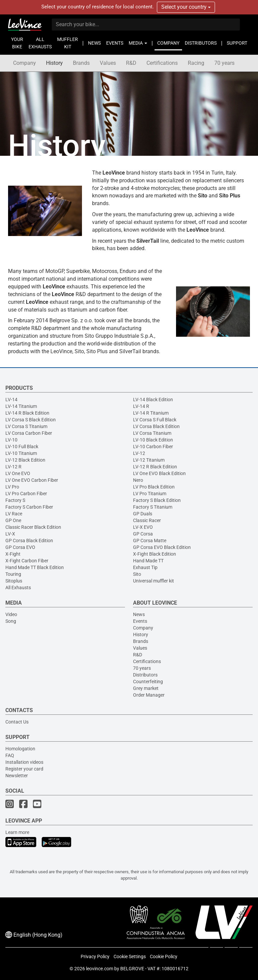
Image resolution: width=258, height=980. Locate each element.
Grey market (146, 688)
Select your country (186, 7)
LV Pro (12, 487)
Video (11, 614)
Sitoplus (14, 581)
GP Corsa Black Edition (29, 541)
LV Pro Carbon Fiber (26, 494)
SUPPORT (237, 43)
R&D (131, 63)
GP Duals (143, 514)
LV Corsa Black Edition (156, 426)
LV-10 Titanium (21, 453)
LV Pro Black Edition (154, 487)
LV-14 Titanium (21, 406)
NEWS (94, 43)
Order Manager (149, 695)
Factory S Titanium (153, 507)
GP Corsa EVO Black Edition (162, 547)
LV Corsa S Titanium (26, 426)
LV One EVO (18, 473)
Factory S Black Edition (157, 500)
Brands (81, 63)
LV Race (14, 514)
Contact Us (17, 722)
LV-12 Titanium (149, 460)
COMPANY (168, 43)
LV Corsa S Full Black (155, 420)
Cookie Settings (130, 956)
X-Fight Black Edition (155, 554)
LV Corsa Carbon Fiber (29, 433)
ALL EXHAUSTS (40, 43)
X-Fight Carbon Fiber (27, 561)
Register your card (24, 769)
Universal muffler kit (154, 581)
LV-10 (11, 440)
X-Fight (13, 554)
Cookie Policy (164, 956)
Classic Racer (147, 520)
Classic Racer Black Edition (33, 527)
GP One (13, 520)
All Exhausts (18, 588)
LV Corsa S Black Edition (31, 420)
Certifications (162, 63)
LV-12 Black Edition (25, 460)
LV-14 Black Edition (153, 400)
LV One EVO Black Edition (159, 473)
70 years (224, 63)
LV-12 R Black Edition (155, 467)
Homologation (20, 749)
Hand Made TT (148, 561)
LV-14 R (141, 406)
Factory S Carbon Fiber (29, 507)
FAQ (10, 755)
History (54, 63)
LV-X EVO (143, 527)
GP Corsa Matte (150, 541)
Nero (138, 480)
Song (11, 621)
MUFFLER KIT (68, 43)
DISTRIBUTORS (201, 43)
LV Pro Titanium (150, 494)
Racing (196, 63)
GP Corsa (143, 534)
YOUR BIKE (17, 43)
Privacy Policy (95, 956)
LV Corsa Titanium (152, 433)
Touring (13, 574)
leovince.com (100, 969)
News (139, 614)
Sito (137, 574)
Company (25, 63)
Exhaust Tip (145, 567)
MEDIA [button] (138, 43)
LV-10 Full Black (22, 447)
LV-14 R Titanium (151, 413)
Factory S (15, 500)
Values (108, 63)
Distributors (145, 675)
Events (140, 621)
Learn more (17, 832)
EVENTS (115, 43)
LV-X (10, 534)
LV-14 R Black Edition (27, 413)
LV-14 (11, 400)
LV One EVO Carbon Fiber (32, 480)
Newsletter (17, 776)
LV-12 (139, 453)
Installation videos (24, 762)
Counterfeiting (148, 682)
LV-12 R (13, 467)
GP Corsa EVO (20, 547)
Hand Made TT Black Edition (35, 567)
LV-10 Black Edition (153, 440)
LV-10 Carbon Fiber (153, 447)
